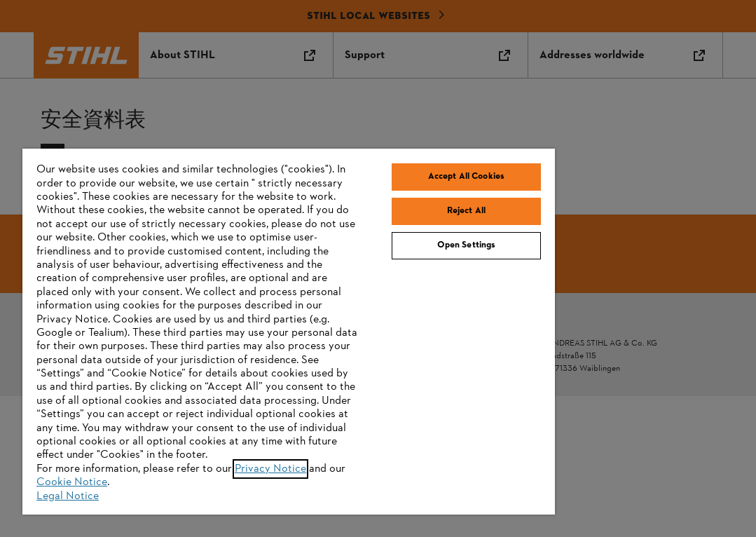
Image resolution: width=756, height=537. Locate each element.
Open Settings (467, 245)
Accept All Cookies (466, 177)
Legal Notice (68, 496)
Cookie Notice (72, 482)
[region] (289, 332)
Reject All (466, 211)
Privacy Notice (270, 469)
